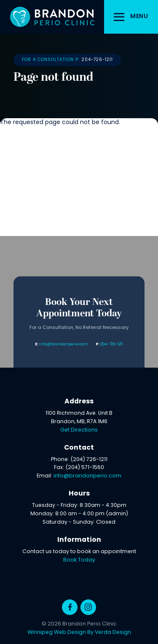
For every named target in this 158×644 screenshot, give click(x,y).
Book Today (79, 560)
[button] (131, 17)
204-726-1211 (97, 60)
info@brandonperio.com (64, 344)
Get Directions (79, 430)
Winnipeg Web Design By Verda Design (79, 633)
